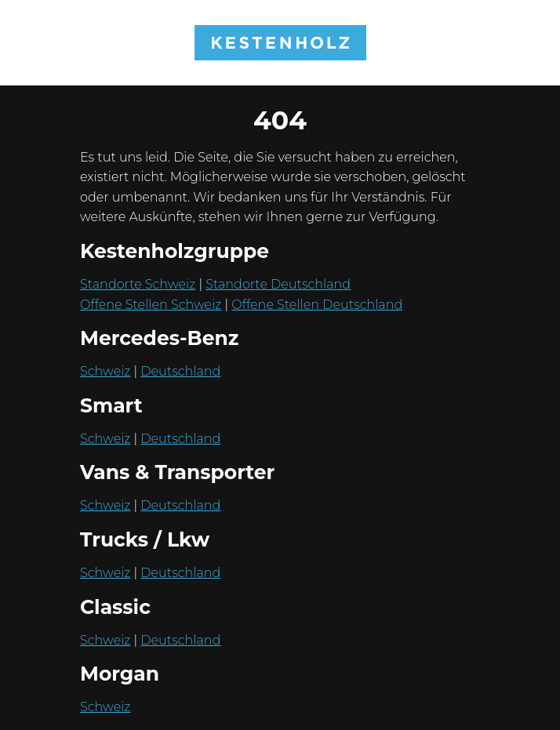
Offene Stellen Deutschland (317, 305)
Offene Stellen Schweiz (151, 305)
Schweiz (105, 371)
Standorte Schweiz (138, 284)
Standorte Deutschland (278, 284)
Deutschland (180, 371)
